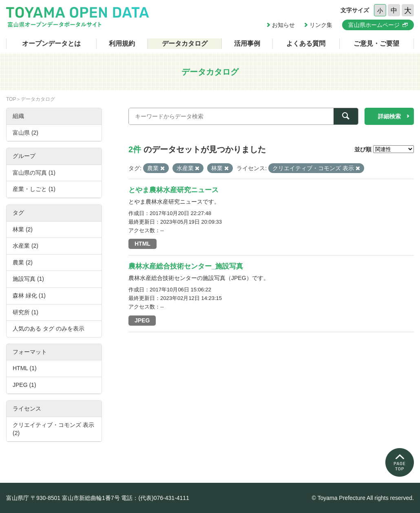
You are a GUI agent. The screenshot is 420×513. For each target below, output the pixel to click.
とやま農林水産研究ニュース (174, 190)
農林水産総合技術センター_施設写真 (186, 266)
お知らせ (283, 25)
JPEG (142, 320)
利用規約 (122, 43)
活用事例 (247, 43)
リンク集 (321, 25)
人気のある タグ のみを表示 (49, 329)
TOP (11, 99)
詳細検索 (389, 116)
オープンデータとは (51, 43)
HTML (143, 244)
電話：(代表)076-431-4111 (155, 498)
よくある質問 (306, 43)
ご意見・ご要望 (376, 43)
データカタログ (185, 43)
